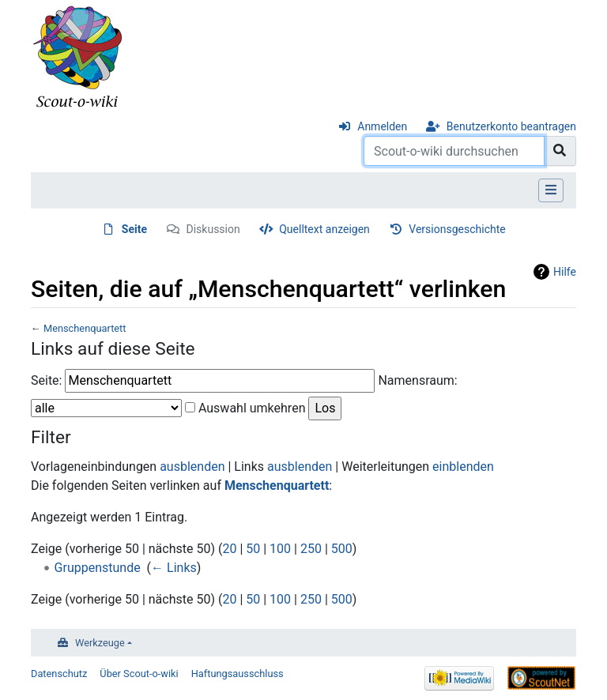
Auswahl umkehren (252, 408)
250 (311, 549)
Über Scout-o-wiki (139, 674)
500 (342, 549)
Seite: (46, 380)
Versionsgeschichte (457, 229)
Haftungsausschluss (238, 674)
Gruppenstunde (98, 568)
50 (253, 549)
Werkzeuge (100, 643)
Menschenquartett (85, 328)
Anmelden (382, 126)
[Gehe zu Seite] (560, 151)
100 (280, 549)
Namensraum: (417, 380)
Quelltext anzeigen (324, 229)
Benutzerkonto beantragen (511, 126)
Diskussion (213, 229)
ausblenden (192, 467)
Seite (134, 229)
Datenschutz (59, 674)
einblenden (463, 467)
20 (229, 549)
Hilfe (565, 272)
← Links (174, 568)
